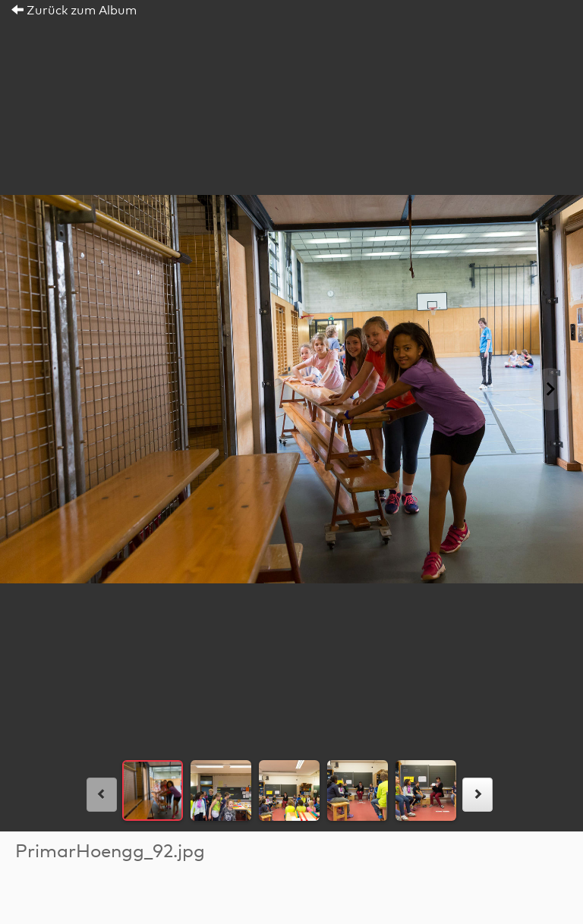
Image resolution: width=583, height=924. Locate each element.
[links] (102, 795)
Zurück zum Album (74, 11)
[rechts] (477, 795)
